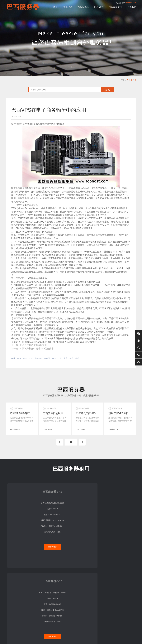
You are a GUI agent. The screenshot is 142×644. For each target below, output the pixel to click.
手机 (139, 355)
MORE (71, 447)
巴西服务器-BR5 (121, 492)
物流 (25, 358)
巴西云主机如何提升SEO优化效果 (37, 348)
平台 (54, 358)
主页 (123, 80)
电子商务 (38, 358)
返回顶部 (139, 362)
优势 (77, 358)
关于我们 (68, 7)
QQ (139, 341)
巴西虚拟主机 (115, 7)
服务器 (47, 358)
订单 (60, 358)
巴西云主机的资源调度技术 (33, 345)
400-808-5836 (131, 3)
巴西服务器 (83, 7)
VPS (19, 358)
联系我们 (132, 7)
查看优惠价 (21, 541)
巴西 (31, 358)
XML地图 (92, 630)
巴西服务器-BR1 (21, 492)
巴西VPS (99, 7)
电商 (66, 358)
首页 (55, 7)
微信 (139, 334)
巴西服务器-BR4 (88, 492)
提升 (71, 358)
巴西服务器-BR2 (54, 492)
